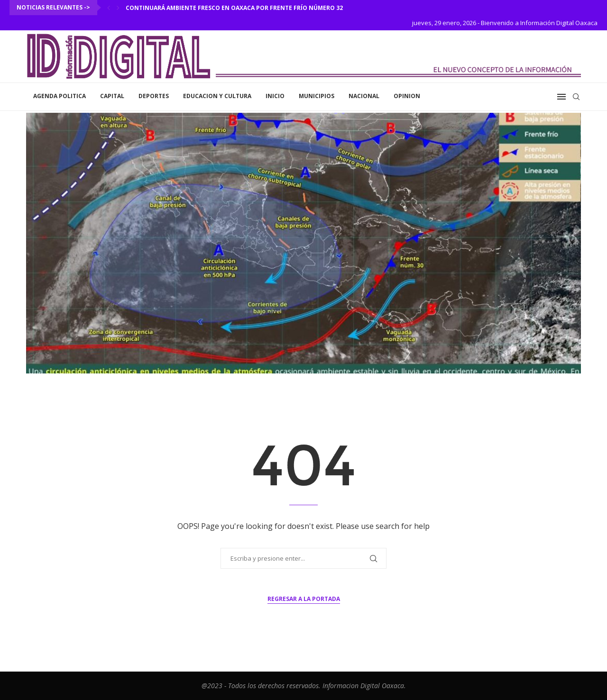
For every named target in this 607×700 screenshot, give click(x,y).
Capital (112, 96)
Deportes (154, 96)
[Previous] (109, 8)
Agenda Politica (60, 96)
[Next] (118, 8)
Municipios (317, 96)
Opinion (407, 96)
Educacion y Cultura (217, 96)
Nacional (364, 96)
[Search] (576, 97)
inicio (275, 96)
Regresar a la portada (304, 599)
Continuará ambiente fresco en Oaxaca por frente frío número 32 (234, 8)
